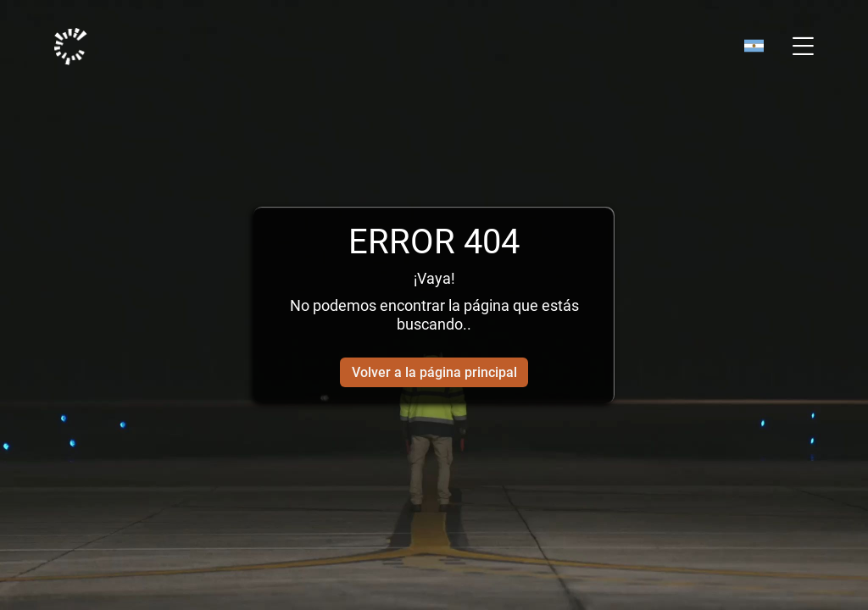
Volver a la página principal (434, 372)
